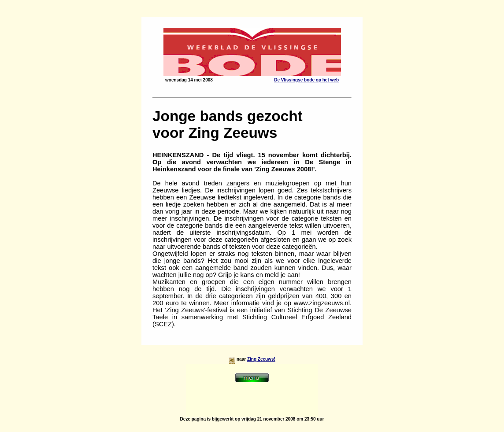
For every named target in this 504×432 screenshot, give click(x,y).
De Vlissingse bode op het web (306, 80)
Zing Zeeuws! (261, 359)
